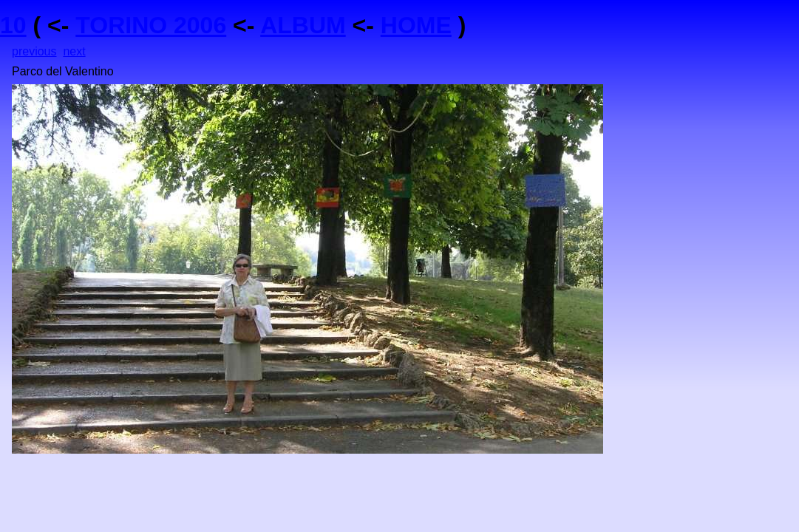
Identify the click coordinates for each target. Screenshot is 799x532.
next (74, 51)
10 (13, 25)
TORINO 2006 (151, 25)
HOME (416, 25)
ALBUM (303, 25)
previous (34, 51)
